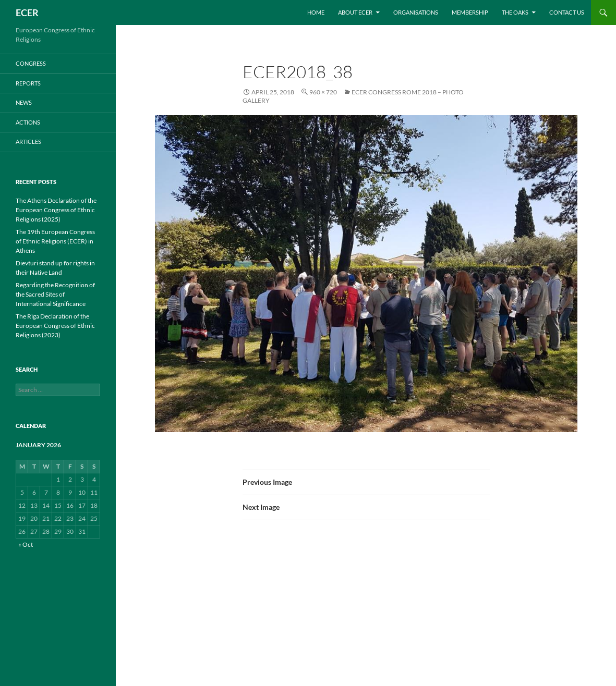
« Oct (26, 544)
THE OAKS (515, 12)
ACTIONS (28, 122)
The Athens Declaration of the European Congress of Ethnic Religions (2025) (56, 210)
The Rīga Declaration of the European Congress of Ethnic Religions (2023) (55, 326)
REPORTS (28, 83)
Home (316, 12)
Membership (470, 12)
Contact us (567, 12)
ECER (27, 13)
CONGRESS (31, 63)
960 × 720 (323, 92)
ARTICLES (28, 142)
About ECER (355, 12)
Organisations (416, 12)
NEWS (24, 102)
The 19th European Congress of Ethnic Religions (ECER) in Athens (55, 241)
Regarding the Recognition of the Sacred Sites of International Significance (55, 294)
